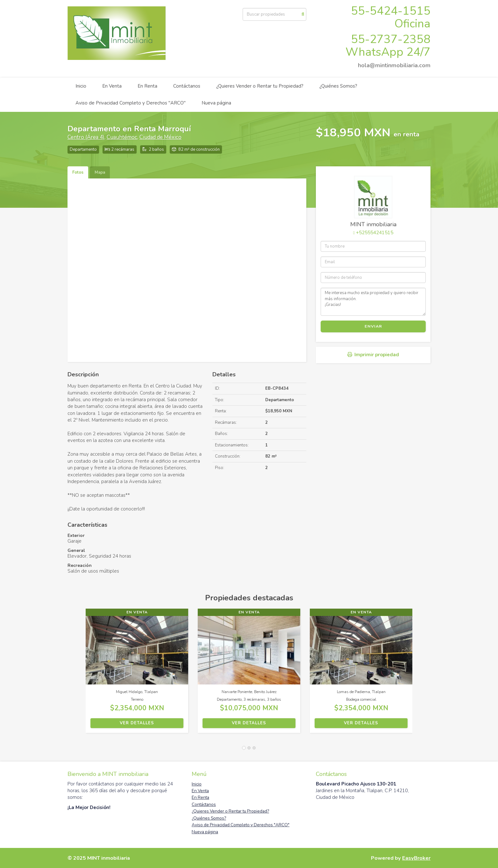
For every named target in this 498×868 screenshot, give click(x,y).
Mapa (100, 172)
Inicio (81, 86)
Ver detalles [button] (137, 723)
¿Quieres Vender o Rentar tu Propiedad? (260, 86)
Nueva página (216, 103)
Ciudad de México (160, 137)
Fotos (78, 172)
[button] (77, 674)
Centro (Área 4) (86, 137)
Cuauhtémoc (122, 137)
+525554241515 (375, 233)
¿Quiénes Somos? (338, 86)
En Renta (147, 86)
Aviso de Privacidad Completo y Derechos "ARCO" (131, 103)
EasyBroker (416, 858)
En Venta (112, 86)
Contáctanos (187, 86)
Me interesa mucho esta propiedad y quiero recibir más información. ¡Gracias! (373, 302)
